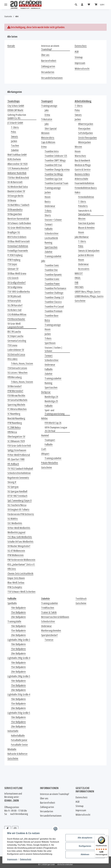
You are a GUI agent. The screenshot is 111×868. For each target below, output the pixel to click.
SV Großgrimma (15, 287)
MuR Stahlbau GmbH (17, 155)
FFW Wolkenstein (16, 555)
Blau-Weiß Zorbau (16, 583)
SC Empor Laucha (15, 336)
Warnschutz (80, 156)
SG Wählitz (13, 519)
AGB (77, 52)
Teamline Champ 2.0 (54, 297)
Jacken (14, 141)
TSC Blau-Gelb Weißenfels (20, 537)
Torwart (49, 224)
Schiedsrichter (52, 233)
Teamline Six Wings (54, 174)
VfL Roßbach (13, 464)
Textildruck (81, 599)
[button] (77, 5)
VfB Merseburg (15, 377)
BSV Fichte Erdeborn (17, 237)
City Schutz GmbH (16, 106)
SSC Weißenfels (15, 523)
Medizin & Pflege (83, 165)
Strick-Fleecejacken (87, 138)
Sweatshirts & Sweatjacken (85, 212)
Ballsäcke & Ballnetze (17, 754)
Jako (47, 110)
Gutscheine (47, 467)
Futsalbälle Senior (19, 745)
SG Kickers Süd (14, 310)
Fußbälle (49, 229)
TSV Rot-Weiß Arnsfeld (18, 178)
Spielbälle (12, 603)
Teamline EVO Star (53, 165)
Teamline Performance (55, 288)
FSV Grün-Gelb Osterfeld (19, 446)
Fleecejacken (84, 129)
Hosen (48, 197)
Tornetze (49, 640)
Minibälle (12, 749)
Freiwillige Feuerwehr (18, 251)
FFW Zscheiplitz (15, 587)
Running (48, 243)
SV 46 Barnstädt (15, 182)
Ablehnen (85, 854)
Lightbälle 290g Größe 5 (19, 676)
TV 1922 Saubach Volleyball (20, 469)
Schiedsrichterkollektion (19, 473)
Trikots (48, 211)
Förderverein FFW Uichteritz (21, 514)
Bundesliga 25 (51, 401)
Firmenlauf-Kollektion (18, 246)
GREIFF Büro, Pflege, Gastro (88, 292)
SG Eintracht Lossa (16, 354)
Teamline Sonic (52, 265)
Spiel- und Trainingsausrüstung (55, 412)
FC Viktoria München (17, 409)
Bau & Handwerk (82, 160)
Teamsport (50, 440)
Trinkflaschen (48, 608)
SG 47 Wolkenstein (16, 551)
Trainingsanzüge (49, 106)
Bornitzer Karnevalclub (18, 219)
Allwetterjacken (86, 124)
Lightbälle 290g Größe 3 (19, 640)
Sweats (14, 136)
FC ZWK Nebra (14, 427)
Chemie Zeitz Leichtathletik (20, 573)
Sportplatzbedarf (49, 635)
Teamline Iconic (52, 279)
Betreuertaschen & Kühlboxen (55, 617)
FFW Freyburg (14, 260)
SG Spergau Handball (17, 491)
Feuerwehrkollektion (84, 183)
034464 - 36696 (12, 800)
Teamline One (51, 270)
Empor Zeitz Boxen (16, 578)
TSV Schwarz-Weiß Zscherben (21, 592)
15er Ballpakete (18, 612)
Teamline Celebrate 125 (56, 156)
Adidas (44, 418)
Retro (47, 320)
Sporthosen (50, 343)
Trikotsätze (47, 119)
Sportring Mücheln (16, 405)
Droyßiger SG (14, 232)
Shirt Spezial (51, 129)
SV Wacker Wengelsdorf (19, 546)
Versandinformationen (52, 78)
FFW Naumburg (15, 423)
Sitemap (79, 57)
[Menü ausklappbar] (6, 5)
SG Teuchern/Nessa (17, 505)
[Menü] (106, 837)
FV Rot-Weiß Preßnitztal (19, 455)
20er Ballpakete (18, 617)
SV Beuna (12, 200)
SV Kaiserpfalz (14, 301)
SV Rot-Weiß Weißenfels (19, 528)
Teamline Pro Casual (54, 306)
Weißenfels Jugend (16, 532)
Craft (44, 449)
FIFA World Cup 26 (53, 423)
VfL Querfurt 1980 (16, 459)
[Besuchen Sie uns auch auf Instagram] (15, 829)
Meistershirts (48, 138)
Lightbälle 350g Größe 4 (19, 694)
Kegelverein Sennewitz (18, 478)
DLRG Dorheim (14, 159)
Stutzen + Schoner (53, 220)
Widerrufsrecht (82, 69)
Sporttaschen (51, 247)
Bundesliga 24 (51, 397)
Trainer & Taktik (49, 612)
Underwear (50, 206)
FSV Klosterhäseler (16, 319)
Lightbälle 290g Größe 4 (19, 658)
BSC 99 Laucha (14, 332)
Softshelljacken (85, 133)
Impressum (12, 859)
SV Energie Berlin (15, 196)
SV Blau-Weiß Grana (17, 273)
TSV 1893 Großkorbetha (19, 292)
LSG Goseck (13, 278)
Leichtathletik (51, 238)
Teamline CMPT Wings (55, 160)
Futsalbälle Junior (19, 740)
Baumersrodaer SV (16, 191)
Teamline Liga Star (54, 179)
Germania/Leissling (17, 341)
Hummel (45, 435)
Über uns (45, 55)
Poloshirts (83, 206)
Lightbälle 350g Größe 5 (19, 713)
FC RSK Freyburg (15, 255)
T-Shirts (15, 127)
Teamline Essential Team (56, 183)
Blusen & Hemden (86, 228)
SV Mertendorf (15, 386)
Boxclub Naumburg (16, 418)
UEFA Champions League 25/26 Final (56, 429)
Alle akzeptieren (85, 838)
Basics (48, 202)
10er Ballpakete (18, 608)
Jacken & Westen (86, 255)
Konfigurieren (85, 846)
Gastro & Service (83, 170)
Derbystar (46, 392)
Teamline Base (52, 316)
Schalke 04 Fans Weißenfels (20, 542)
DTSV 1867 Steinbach (17, 496)
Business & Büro (82, 174)
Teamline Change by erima (57, 170)
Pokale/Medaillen (50, 463)
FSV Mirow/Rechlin (16, 396)
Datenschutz (26, 859)
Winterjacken (84, 142)
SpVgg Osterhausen (17, 450)
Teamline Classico (53, 302)
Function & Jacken (86, 223)
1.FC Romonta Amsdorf (18, 168)
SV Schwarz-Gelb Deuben (19, 223)
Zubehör (15, 150)
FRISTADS (79, 287)
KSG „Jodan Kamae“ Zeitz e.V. (21, 564)
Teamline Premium (53, 311)
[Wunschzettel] (89, 5)
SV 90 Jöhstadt (14, 296)
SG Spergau (13, 487)
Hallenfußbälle (18, 736)
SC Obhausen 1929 (16, 441)
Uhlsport (45, 454)
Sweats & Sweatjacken (89, 251)
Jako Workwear (82, 237)
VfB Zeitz (12, 569)
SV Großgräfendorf (17, 283)
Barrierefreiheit (49, 61)
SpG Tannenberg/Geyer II (20, 500)
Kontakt (11, 46)
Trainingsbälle (14, 621)
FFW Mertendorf (15, 391)
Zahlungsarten (48, 66)
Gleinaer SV (13, 269)
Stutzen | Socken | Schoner (53, 349)
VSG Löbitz (13, 359)
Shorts (48, 215)
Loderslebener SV (16, 350)
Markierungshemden (51, 631)
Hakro (77, 192)
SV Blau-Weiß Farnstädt (19, 241)
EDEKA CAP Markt (15, 110)
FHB (76, 283)
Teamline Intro (52, 151)
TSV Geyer (12, 264)
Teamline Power (52, 284)
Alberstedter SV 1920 (17, 164)
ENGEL (78, 278)
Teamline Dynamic (53, 275)
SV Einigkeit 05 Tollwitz (18, 510)
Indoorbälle (13, 731)
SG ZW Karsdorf (15, 305)
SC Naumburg (14, 414)
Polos (14, 132)
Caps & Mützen (48, 142)
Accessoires (84, 269)
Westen (78, 147)
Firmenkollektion (86, 197)
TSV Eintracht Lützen (17, 368)
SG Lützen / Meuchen (17, 373)
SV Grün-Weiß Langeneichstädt (16, 325)
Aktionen (45, 133)
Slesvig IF (12, 482)
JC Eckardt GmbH (15, 123)
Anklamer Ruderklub (17, 173)
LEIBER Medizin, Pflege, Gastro (89, 296)
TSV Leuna (12, 345)
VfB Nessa (12, 432)
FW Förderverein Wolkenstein (21, 560)
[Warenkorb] (100, 5)
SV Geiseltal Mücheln (17, 400)
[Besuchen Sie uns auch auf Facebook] (8, 829)
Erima (47, 115)
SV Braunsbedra (15, 209)
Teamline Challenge (54, 293)
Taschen (15, 146)
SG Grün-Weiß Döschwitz (19, 228)
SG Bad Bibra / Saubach (18, 205)
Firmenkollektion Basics (86, 188)
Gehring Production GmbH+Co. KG (17, 117)
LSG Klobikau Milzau (17, 314)
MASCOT (79, 273)
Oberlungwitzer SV (16, 437)
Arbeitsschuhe (81, 179)
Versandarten (48, 72)
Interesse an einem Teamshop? (50, 48)
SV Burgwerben (15, 214)
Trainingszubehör (53, 256)
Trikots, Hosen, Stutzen (22, 363)
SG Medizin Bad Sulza (18, 187)
